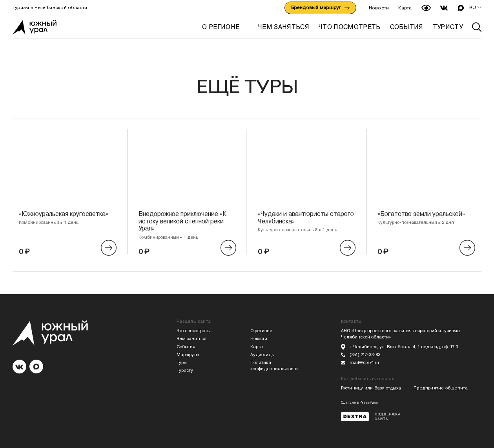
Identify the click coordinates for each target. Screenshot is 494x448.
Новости (379, 8)
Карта (405, 8)
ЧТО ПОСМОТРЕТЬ (349, 27)
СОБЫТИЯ (407, 27)
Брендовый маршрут (320, 7)
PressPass (369, 402)
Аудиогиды (262, 355)
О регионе (221, 27)
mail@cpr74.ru (364, 363)
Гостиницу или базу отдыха (371, 388)
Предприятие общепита (441, 388)
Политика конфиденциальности (274, 366)
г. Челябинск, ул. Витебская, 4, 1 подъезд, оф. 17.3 (404, 347)
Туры (182, 363)
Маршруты (188, 355)
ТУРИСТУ (448, 27)
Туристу (185, 370)
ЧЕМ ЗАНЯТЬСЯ (284, 27)
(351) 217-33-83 (365, 355)
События (186, 347)
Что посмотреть (193, 331)
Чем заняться (191, 339)
